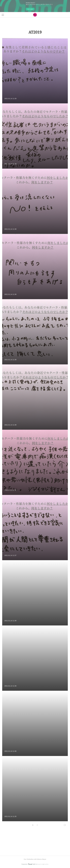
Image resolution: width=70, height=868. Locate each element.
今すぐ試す (30, 9)
